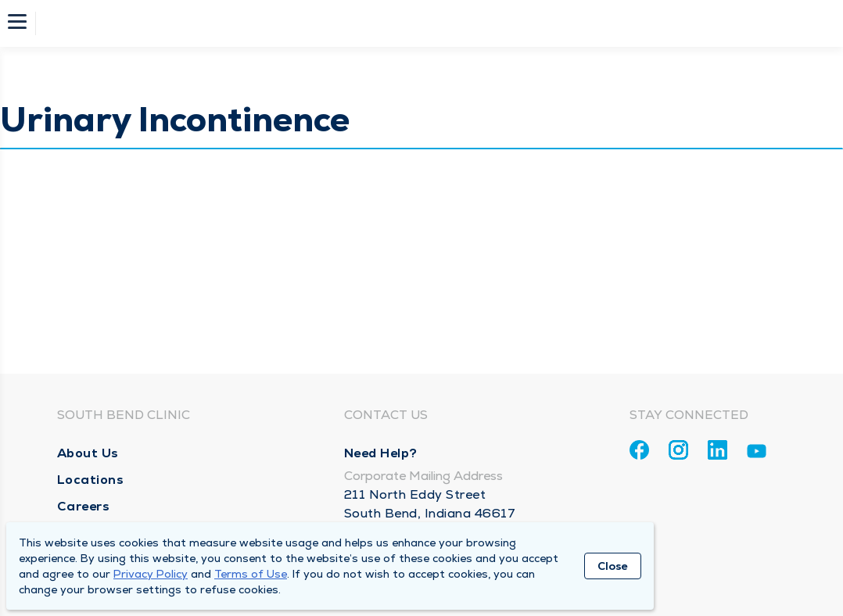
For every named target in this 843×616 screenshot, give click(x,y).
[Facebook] (639, 450)
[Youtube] (757, 454)
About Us (88, 453)
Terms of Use (251, 574)
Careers (84, 506)
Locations (91, 480)
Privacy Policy (151, 574)
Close (613, 566)
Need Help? (381, 453)
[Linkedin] (717, 450)
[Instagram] (678, 450)
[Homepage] (432, 23)
